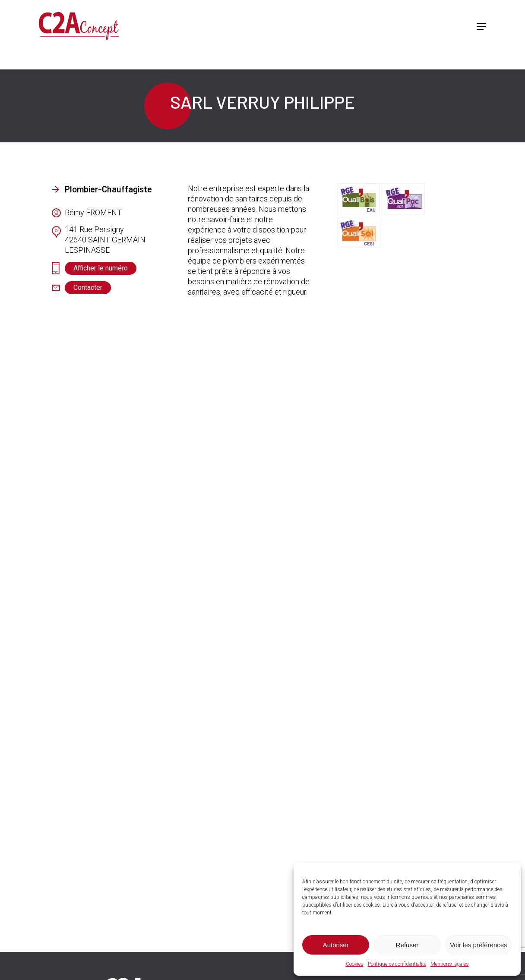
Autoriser (336, 945)
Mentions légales (450, 964)
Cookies (355, 964)
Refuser (407, 945)
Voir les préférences (479, 945)
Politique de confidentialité (397, 964)
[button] (481, 26)
